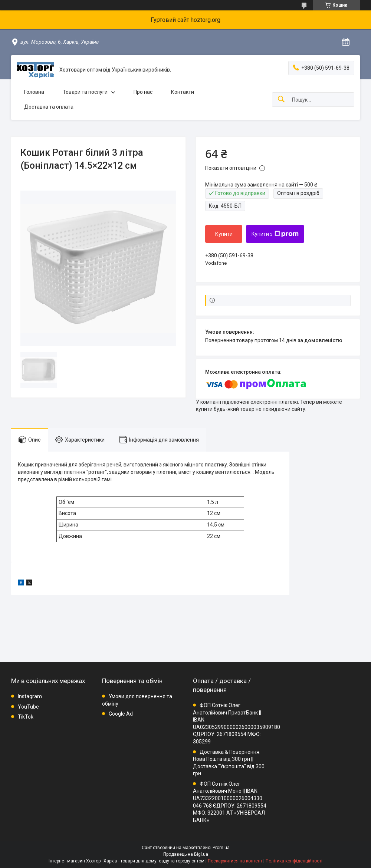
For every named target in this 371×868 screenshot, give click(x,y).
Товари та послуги (85, 92)
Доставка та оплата (49, 107)
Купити (224, 234)
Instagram (30, 696)
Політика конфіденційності (294, 861)
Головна (34, 92)
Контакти (183, 92)
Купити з (275, 234)
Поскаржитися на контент (235, 861)
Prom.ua (221, 848)
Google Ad (121, 714)
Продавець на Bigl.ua (186, 854)
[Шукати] (281, 100)
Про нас (143, 92)
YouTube (28, 707)
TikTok (26, 717)
